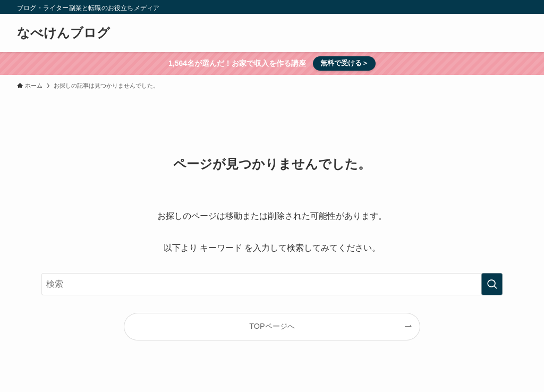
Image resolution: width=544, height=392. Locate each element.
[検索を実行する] (492, 284)
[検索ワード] (272, 284)
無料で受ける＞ (345, 63)
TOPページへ (272, 326)
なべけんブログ (63, 33)
